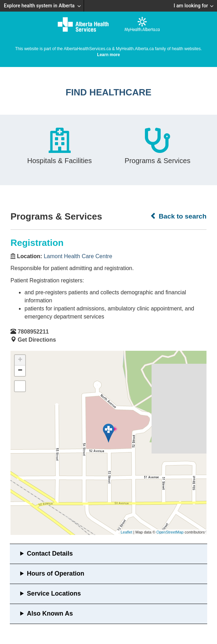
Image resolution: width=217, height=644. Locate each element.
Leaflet (127, 532)
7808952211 (33, 332)
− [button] (20, 371)
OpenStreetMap (170, 532)
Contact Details (50, 554)
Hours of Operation (56, 573)
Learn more (108, 55)
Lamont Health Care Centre (78, 256)
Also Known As (50, 613)
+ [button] (20, 360)
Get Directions (37, 340)
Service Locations (54, 593)
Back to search (178, 216)
